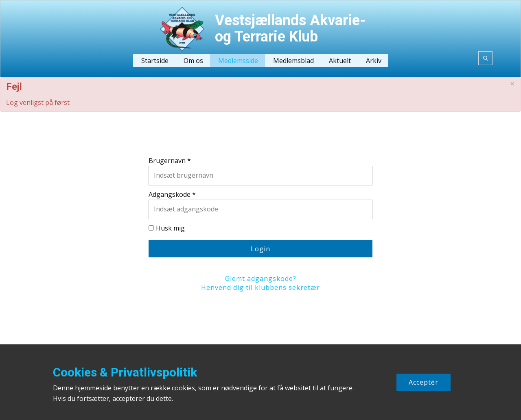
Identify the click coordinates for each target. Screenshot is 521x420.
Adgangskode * (172, 194)
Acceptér (424, 382)
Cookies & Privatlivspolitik (125, 372)
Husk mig (170, 228)
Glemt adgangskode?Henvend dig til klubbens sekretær (260, 283)
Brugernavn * (170, 161)
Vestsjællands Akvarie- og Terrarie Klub (290, 28)
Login (260, 249)
